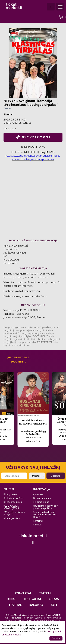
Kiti (54, 605)
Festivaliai (32, 599)
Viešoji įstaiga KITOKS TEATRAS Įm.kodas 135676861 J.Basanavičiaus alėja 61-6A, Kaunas (24, 315)
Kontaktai (38, 521)
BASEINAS (36, 605)
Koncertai (23, 593)
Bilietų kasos (10, 494)
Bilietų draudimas (13, 502)
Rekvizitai (38, 525)
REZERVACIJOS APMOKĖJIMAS (11, 507)
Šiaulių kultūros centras (18, 123)
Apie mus (38, 494)
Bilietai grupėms (12, 518)
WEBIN (57, 615)
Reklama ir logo (41, 502)
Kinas (12, 599)
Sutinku (56, 638)
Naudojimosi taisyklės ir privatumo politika (45, 507)
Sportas (15, 605)
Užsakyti (56, 476)
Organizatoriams (42, 498)
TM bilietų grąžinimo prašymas (14, 513)
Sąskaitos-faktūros (14, 498)
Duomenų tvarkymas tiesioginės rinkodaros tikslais (45, 514)
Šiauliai (8, 114)
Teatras (7, 108)
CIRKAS (54, 599)
